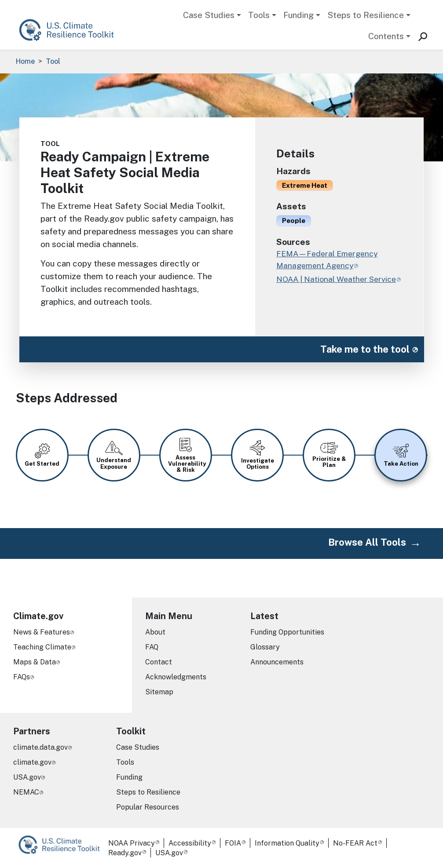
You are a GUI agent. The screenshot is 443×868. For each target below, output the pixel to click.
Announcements (277, 662)
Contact (159, 662)
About (155, 632)
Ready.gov (125, 853)
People (294, 220)
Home (25, 61)
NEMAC (26, 792)
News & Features (42, 632)
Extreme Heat (305, 185)
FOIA (233, 843)
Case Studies (209, 15)
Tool (53, 61)
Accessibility (190, 843)
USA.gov (27, 777)
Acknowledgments (176, 677)
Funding (298, 15)
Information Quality (287, 843)
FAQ (152, 647)
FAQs (22, 677)
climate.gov (32, 762)
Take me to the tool (365, 349)
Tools (259, 15)
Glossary (265, 647)
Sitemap (159, 692)
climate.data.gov (40, 747)
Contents (386, 36)
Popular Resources (148, 807)
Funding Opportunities (287, 632)
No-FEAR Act (355, 843)
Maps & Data (35, 662)
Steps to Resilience (366, 15)
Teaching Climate (42, 647)
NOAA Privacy (132, 843)
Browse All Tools (367, 542)
